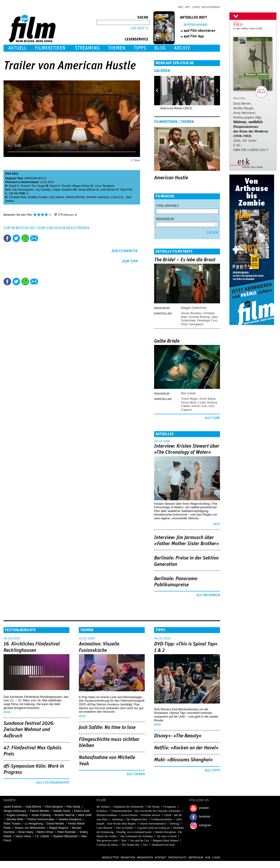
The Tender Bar (130, 845)
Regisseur (165, 219)
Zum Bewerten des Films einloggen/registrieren (46, 228)
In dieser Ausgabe (196, 25)
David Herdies (55, 824)
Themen (117, 48)
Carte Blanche (104, 828)
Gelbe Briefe (167, 341)
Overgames (170, 807)
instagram (205, 825)
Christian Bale (18, 197)
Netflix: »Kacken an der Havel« (186, 748)
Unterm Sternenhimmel (153, 824)
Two (146, 845)
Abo (180, 7)
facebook (205, 817)
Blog (160, 48)
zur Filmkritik (125, 251)
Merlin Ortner (45, 832)
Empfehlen (34, 238)
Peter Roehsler (67, 832)
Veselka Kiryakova (70, 819)
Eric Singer (38, 186)
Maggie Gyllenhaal (194, 308)
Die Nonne (153, 807)
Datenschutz (177, 857)
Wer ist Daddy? (125, 828)
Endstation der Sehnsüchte (129, 807)
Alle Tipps (212, 770)
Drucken (43, 238)
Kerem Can (199, 406)
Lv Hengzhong (34, 824)
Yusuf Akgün (189, 399)
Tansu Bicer (189, 402)
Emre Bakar (208, 399)
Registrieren (211, 7)
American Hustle (171, 178)
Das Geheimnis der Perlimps (137, 836)
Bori (124, 841)
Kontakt (161, 857)
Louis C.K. (118, 197)
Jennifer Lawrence (98, 197)
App (188, 7)
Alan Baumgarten (23, 190)
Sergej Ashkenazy (15, 811)
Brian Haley (26, 832)
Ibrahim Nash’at (65, 815)
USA (8, 174)
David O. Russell (19, 186)
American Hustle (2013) (176, 108)
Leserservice (136, 39)
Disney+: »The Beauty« (178, 736)
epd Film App (194, 36)
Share (25, 238)
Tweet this (16, 238)
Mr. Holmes (103, 807)
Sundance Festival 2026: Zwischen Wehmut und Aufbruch (29, 730)
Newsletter (110, 857)
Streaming (87, 48)
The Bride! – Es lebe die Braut (185, 260)
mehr (217, 524)
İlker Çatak (188, 393)
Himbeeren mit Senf (163, 845)
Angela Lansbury (17, 815)
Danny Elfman (87, 190)
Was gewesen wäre (107, 841)
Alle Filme (212, 418)
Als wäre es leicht (167, 836)
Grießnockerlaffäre (162, 819)
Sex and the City (140, 841)
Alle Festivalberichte (53, 783)
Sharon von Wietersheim (30, 828)
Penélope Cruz (207, 320)
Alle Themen (136, 774)
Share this (7, 238)
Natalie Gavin (62, 811)
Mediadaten (145, 857)
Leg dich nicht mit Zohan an (153, 828)
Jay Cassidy (43, 190)
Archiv (182, 48)
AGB (208, 857)
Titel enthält (167, 206)
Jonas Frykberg (41, 815)
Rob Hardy (73, 807)
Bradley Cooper (38, 197)
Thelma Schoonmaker (41, 819)
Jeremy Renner (75, 197)
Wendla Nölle (15, 819)
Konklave (102, 811)
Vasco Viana (23, 836)
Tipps (140, 48)
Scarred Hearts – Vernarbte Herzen (140, 815)
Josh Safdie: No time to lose (107, 727)
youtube (204, 808)
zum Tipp (130, 261)
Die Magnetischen (137, 819)
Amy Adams (56, 197)
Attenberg (117, 819)
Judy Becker (108, 190)
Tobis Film (126, 190)
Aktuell (17, 48)
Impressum (196, 857)
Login (196, 7)
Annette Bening (199, 317)
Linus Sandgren (104, 186)
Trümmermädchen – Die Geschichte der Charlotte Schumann (146, 811)
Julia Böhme (33, 807)
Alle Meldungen (208, 595)
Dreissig (174, 824)
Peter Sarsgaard (192, 324)
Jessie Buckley (191, 313)
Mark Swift (85, 815)
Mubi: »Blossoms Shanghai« (184, 760)
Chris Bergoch (54, 807)
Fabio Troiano (12, 824)
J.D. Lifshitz (42, 836)
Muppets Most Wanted (166, 841)
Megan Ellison (81, 186)
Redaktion (128, 857)
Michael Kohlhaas (107, 815)
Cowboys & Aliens (107, 845)
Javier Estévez (13, 807)
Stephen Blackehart (65, 836)
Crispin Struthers (62, 190)
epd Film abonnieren (200, 31)
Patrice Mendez (40, 811)
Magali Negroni (59, 828)
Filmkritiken (50, 48)
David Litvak (82, 811)
